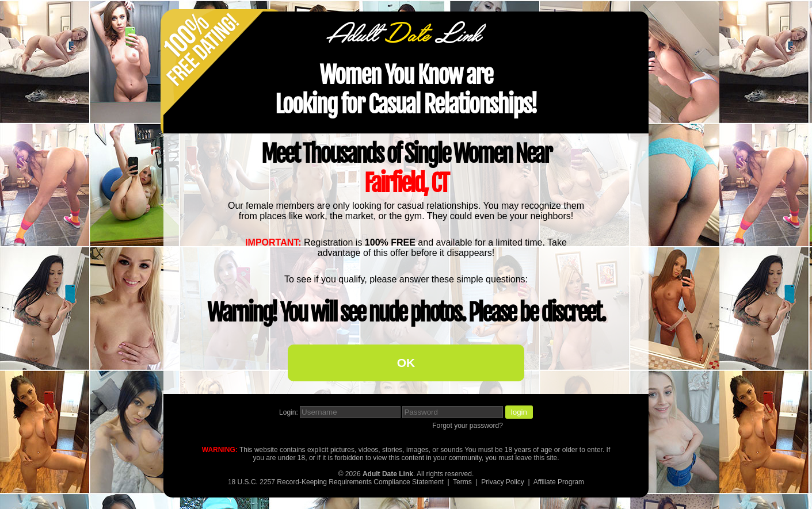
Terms (462, 482)
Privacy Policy (503, 482)
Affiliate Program (559, 482)
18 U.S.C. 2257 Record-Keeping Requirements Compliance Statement (336, 482)
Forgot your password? (468, 426)
